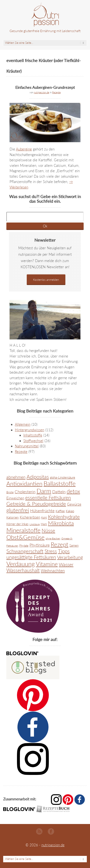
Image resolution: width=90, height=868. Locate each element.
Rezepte (56, 92)
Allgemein (23, 424)
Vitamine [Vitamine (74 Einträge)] (47, 564)
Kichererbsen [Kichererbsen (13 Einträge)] (30, 517)
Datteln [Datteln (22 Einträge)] (59, 492)
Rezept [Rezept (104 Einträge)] (60, 544)
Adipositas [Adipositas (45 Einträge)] (38, 477)
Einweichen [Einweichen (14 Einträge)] (15, 498)
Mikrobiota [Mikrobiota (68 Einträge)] (61, 523)
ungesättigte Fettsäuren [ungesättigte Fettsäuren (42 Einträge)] (31, 557)
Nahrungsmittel (27, 446)
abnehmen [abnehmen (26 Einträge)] (16, 477)
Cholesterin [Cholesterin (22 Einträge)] (25, 492)
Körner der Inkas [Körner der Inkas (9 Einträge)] (17, 524)
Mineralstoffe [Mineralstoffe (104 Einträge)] (23, 530)
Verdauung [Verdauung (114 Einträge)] (21, 564)
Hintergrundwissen (30, 430)
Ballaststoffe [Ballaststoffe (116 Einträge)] (60, 483)
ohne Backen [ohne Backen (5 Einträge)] (53, 538)
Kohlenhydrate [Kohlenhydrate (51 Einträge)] (64, 517)
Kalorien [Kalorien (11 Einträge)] (13, 517)
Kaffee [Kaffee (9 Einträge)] (60, 511)
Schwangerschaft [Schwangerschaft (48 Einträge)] (25, 551)
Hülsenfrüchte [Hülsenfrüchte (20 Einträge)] (42, 511)
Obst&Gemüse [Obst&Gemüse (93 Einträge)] (25, 537)
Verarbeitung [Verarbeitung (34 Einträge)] (70, 557)
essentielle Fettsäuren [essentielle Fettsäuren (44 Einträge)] (48, 498)
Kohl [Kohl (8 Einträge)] (44, 517)
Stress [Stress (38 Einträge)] (51, 551)
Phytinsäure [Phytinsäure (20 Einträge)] (40, 545)
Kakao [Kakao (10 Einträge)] (70, 511)
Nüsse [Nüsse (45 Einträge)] (48, 530)
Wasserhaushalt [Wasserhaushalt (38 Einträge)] (23, 570)
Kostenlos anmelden (46, 280)
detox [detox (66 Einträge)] (73, 491)
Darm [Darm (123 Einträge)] (44, 491)
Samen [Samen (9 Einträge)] (74, 545)
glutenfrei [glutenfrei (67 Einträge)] (18, 510)
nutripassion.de (42, 92)
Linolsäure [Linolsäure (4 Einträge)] (35, 524)
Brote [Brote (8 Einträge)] (10, 492)
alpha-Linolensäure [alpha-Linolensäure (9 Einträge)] (63, 477)
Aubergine (24, 149)
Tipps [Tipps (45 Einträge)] (64, 551)
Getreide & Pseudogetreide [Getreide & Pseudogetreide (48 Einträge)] (36, 504)
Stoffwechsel (33, 441)
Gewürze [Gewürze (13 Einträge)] (74, 504)
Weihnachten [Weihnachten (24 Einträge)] (53, 570)
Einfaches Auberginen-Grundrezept (45, 87)
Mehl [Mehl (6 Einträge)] (44, 524)
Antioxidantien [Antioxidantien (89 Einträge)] (24, 484)
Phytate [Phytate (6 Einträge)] (24, 546)
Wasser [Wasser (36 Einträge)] (66, 564)
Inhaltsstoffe (33, 435)
